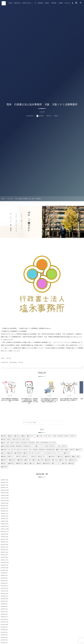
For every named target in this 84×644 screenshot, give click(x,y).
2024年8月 (3, 537)
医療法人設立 (74, 460)
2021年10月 (3, 625)
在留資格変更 (19, 453)
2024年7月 (3, 539)
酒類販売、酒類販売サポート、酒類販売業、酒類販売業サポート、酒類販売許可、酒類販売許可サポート (25, 456)
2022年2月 (3, 614)
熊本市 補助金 (64, 460)
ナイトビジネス (57, 463)
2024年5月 (3, 544)
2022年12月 (3, 588)
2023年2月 (3, 583)
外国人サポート (32, 436)
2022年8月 (3, 599)
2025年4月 (3, 516)
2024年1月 (3, 555)
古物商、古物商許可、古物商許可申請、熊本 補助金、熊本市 (16, 439)
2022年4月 (3, 609)
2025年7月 (3, 508)
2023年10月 (3, 563)
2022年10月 (3, 594)
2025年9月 (3, 503)
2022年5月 (3, 606)
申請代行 (61, 456)
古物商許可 (5, 467)
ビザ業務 (41, 460)
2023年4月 (3, 578)
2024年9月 (3, 534)
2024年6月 (3, 542)
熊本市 (11, 436)
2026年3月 (3, 488)
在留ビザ (79, 450)
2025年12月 (3, 495)
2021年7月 (3, 632)
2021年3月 (3, 643)
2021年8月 (3, 630)
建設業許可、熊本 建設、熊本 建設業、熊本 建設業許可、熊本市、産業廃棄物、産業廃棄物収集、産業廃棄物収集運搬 (29, 450)
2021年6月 (3, 635)
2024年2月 (3, 552)
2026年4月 (3, 485)
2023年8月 (3, 568)
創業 (27, 463)
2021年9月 (3, 627)
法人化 (4, 453)
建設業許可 (12, 463)
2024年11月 (3, 529)
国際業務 (68, 456)
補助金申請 (20, 463)
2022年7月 (3, 601)
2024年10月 (3, 532)
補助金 (40, 463)
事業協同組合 (47, 463)
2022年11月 (3, 591)
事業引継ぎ (13, 460)
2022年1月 (3, 617)
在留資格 (11, 453)
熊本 (24, 436)
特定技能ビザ (53, 456)
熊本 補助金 (77, 456)
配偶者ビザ (5, 460)
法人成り (33, 463)
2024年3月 (3, 550)
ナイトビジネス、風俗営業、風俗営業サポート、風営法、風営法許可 (52, 446)
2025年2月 (3, 521)
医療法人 (5, 463)
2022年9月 (3, 596)
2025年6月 (3, 511)
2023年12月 (3, 557)
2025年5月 (3, 513)
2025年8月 (3, 506)
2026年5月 (3, 482)
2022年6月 (3, 604)
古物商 (65, 463)
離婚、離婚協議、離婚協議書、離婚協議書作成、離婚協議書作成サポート (18, 446)
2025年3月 (3, 519)
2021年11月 (3, 622)
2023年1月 (3, 586)
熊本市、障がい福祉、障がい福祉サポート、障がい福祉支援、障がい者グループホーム (44, 453)
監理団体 (48, 460)
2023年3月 (3, 581)
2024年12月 (3, 526)
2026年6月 (3, 480)
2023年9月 (3, 565)
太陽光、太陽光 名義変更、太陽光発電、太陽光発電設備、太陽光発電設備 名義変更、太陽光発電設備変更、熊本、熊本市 (29, 443)
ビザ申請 (56, 460)
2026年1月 (3, 493)
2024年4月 (3, 547)
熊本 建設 (28, 460)
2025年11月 (3, 498)
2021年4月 (3, 640)
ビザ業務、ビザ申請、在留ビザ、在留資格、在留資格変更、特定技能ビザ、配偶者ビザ (57, 436)
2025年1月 (3, 524)
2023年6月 (3, 573)
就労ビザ (67, 453)
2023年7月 (3, 570)
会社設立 (18, 436)
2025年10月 (3, 501)
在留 (35, 460)
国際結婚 (21, 460)
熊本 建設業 (61, 450)
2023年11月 (3, 560)
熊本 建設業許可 (71, 450)
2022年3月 (3, 612)
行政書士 (5, 436)
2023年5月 (3, 575)
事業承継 (72, 463)
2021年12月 (3, 619)
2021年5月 (3, 637)
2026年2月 (3, 490)
